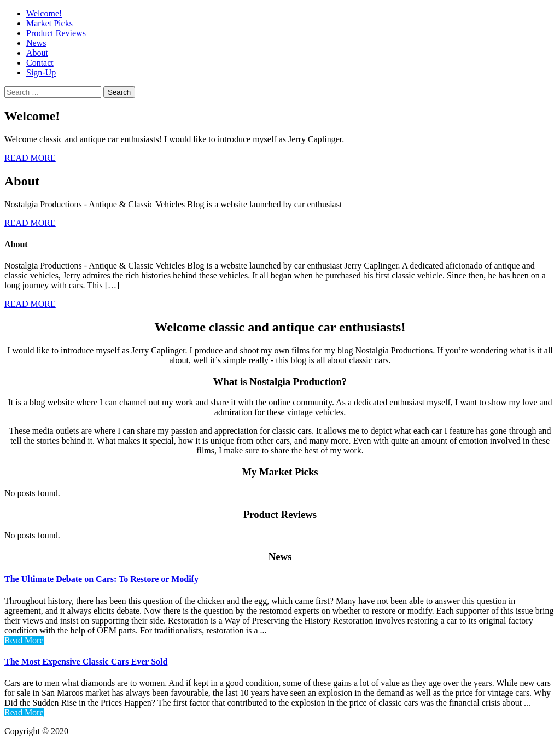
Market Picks (49, 23)
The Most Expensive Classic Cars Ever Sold (86, 662)
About (37, 53)
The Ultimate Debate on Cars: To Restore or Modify (101, 579)
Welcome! (44, 13)
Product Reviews (56, 33)
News (36, 43)
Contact (40, 63)
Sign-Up (41, 72)
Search (119, 92)
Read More (24, 640)
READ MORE (30, 158)
